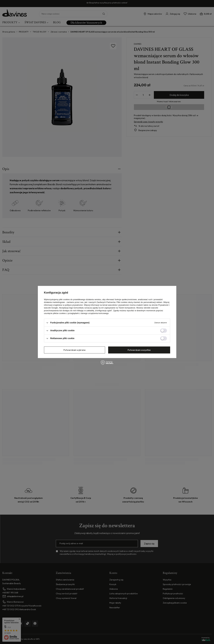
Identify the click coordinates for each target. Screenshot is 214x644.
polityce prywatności (74, 305)
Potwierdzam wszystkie (139, 350)
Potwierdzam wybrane (75, 350)
